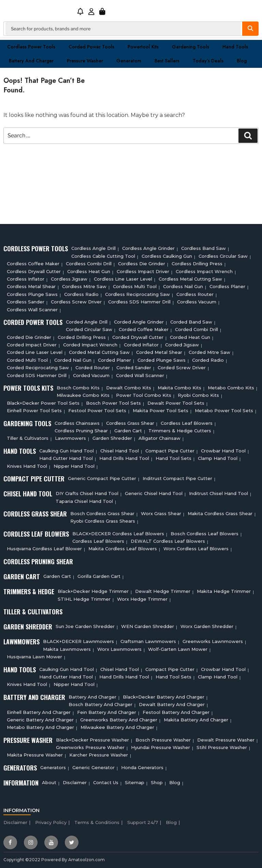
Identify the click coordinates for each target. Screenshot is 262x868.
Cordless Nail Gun (183, 286)
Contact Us (106, 782)
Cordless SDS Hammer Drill (139, 302)
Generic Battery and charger (40, 720)
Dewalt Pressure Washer (226, 740)
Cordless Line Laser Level (123, 279)
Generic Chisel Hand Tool (154, 493)
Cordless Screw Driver (76, 302)
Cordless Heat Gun (89, 271)
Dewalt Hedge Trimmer (163, 591)
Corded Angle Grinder (139, 322)
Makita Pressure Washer (35, 755)
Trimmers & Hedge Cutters (180, 431)
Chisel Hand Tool (120, 451)
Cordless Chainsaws (77, 423)
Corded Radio (208, 360)
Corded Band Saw (191, 322)
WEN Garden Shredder (148, 626)
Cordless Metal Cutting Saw (190, 279)
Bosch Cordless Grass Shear (102, 513)
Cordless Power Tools (31, 47)
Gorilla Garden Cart (99, 576)
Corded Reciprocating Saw (38, 368)
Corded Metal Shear (159, 352)
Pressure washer (85, 61)
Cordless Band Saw (203, 248)
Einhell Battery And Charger (39, 712)
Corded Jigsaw (182, 345)
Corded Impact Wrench (90, 345)
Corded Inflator (141, 345)
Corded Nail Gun (73, 360)
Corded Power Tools (91, 47)
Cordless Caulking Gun (167, 256)
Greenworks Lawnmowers (213, 641)
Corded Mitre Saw (209, 352)
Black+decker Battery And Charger (164, 697)
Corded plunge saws (162, 360)
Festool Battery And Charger (176, 712)
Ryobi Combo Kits (198, 395)
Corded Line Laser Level (35, 352)
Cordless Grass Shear (130, 423)
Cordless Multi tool (135, 286)
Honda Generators (142, 767)
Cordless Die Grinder (142, 264)
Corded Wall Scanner (140, 375)
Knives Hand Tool (27, 466)
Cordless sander (26, 302)
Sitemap (135, 782)
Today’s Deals (208, 61)
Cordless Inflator (26, 279)
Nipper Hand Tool (74, 466)
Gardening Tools (191, 47)
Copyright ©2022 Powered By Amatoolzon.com (54, 860)
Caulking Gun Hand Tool (67, 451)
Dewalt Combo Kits (129, 388)
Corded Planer (114, 360)
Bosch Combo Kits (78, 388)
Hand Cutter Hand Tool (66, 458)
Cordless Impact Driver (143, 271)
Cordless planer (227, 286)
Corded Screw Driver (182, 368)
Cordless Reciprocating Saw (137, 294)
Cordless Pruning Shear (81, 431)
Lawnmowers (70, 438)
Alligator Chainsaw (159, 438)
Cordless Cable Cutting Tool (103, 256)
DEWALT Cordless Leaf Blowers (168, 541)
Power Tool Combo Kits (144, 395)
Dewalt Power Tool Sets (176, 403)
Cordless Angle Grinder (148, 248)
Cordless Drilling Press (197, 264)
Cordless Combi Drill (89, 264)
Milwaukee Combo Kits (83, 395)
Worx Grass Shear (161, 513)
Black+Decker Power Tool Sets (43, 403)
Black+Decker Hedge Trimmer (93, 591)
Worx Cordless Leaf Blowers (196, 549)
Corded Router (93, 368)
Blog (242, 61)
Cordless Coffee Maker (33, 264)
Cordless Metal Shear (31, 286)
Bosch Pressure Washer (163, 740)
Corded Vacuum (91, 375)
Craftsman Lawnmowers (148, 641)
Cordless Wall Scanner (32, 310)
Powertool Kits (143, 47)
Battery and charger (31, 61)
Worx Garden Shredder (207, 626)
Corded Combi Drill (196, 329)
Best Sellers (167, 61)
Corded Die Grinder (29, 337)
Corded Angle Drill (87, 322)
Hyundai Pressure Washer (161, 747)
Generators (129, 61)
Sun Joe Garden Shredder (85, 626)
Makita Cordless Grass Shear (220, 513)
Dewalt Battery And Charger (172, 704)
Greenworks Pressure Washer (90, 747)
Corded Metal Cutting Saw (99, 352)
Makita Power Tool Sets (161, 410)
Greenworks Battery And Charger (119, 720)
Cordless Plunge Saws (32, 294)
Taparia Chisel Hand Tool (84, 501)
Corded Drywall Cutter (138, 337)
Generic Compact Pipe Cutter (102, 478)
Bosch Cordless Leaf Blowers (205, 534)
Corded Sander (134, 368)
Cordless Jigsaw (69, 279)
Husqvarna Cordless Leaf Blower (44, 549)
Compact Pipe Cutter (170, 451)
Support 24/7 (143, 822)
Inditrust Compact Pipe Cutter (177, 478)
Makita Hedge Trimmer (224, 591)
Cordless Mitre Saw (84, 286)
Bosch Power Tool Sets (113, 403)
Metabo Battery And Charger (40, 727)
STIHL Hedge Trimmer (84, 599)
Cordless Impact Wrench (204, 271)
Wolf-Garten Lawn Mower (178, 649)
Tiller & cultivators (28, 438)
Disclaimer (75, 782)
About (49, 782)
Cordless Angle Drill (93, 248)
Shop (157, 782)
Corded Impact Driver (32, 345)
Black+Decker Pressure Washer (92, 740)
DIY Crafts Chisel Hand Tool (87, 493)
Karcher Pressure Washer (99, 755)
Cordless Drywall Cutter (34, 271)
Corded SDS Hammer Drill (37, 375)
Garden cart (128, 431)
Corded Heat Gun (190, 337)
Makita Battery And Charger (196, 720)
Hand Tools (235, 47)
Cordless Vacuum (197, 302)
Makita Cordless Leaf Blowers (123, 549)
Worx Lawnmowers (119, 649)
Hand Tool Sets (173, 458)
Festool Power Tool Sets (97, 410)
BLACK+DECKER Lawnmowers (78, 641)
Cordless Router (195, 294)
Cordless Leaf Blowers (187, 423)
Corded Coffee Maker (144, 329)
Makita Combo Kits (179, 388)
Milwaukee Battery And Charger (117, 727)
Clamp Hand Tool (218, 458)
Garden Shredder (112, 438)
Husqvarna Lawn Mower (34, 657)
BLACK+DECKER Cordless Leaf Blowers (118, 534)
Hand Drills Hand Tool (124, 458)
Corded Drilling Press (82, 337)
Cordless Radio (81, 294)
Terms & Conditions (97, 822)
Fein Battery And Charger (107, 712)
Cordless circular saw (223, 256)
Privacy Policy (51, 822)
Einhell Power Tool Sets (34, 410)
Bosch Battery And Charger (100, 704)
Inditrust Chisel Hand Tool (219, 493)
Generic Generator (93, 767)
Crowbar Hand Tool (223, 451)
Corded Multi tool (27, 360)
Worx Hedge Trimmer (142, 599)
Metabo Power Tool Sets (224, 410)
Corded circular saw (89, 329)
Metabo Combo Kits (231, 388)
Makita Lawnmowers (67, 649)
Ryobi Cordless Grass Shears (103, 521)
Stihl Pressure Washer (222, 747)
